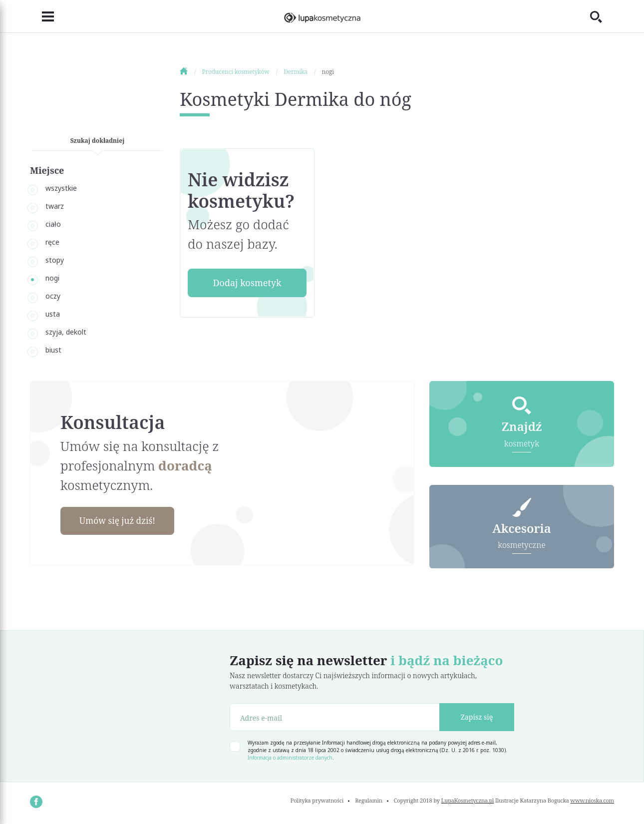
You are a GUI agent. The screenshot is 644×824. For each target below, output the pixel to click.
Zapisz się (477, 718)
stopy (55, 260)
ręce (52, 242)
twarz (55, 206)
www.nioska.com (592, 801)
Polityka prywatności (317, 801)
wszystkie (61, 188)
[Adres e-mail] (335, 718)
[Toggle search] (602, 16)
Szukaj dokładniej (98, 141)
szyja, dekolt (66, 332)
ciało (53, 224)
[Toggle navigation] (42, 16)
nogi (52, 278)
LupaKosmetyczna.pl (468, 801)
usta (53, 314)
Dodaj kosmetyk (247, 283)
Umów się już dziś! (120, 521)
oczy (53, 296)
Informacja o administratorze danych (290, 758)
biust (53, 350)
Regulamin (369, 801)
